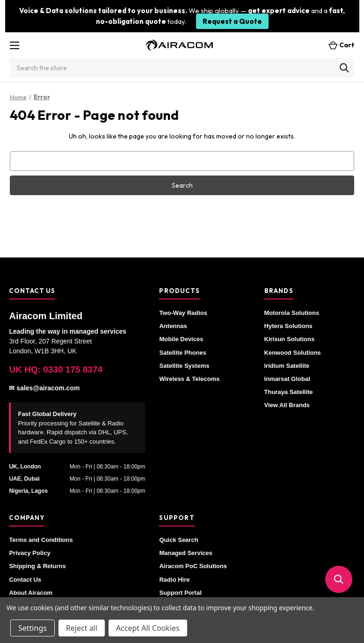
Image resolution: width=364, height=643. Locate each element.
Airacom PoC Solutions (193, 566)
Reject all (82, 628)
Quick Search (178, 540)
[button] (339, 579)
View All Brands (287, 405)
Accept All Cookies (148, 628)
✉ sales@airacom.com (44, 388)
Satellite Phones (182, 353)
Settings (33, 628)
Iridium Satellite (287, 366)
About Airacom (31, 593)
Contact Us (25, 580)
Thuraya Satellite (289, 392)
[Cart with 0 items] (339, 45)
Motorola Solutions (292, 313)
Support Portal (180, 593)
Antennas (173, 326)
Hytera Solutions (288, 326)
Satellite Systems (184, 366)
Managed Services (186, 553)
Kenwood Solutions (293, 353)
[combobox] (182, 68)
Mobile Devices (181, 339)
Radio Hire (174, 580)
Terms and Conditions (41, 540)
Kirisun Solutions (290, 339)
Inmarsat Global (287, 379)
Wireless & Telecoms (189, 379)
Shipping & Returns (37, 566)
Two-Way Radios (183, 313)
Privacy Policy (29, 553)
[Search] (344, 68)
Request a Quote (232, 21)
